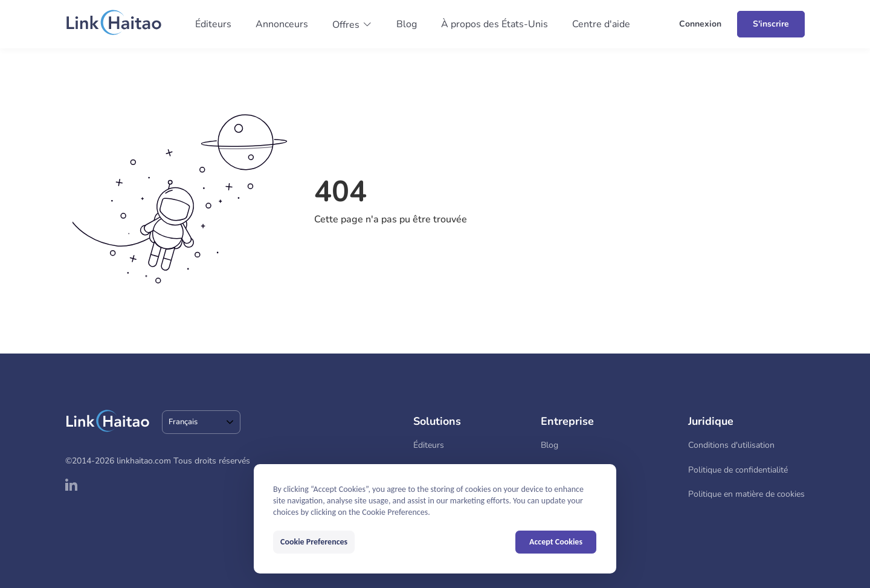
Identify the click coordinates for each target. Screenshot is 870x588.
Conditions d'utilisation (731, 445)
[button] (352, 25)
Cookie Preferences (314, 542)
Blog (407, 24)
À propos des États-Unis (495, 24)
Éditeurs (213, 24)
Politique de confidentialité (738, 470)
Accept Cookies (556, 542)
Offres (346, 25)
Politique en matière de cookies (746, 494)
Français (183, 422)
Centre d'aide (601, 24)
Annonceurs (282, 24)
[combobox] (201, 422)
